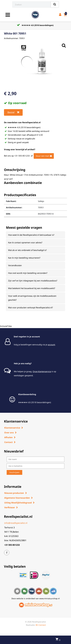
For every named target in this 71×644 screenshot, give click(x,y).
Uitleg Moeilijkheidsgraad (18, 503)
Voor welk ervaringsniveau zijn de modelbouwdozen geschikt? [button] (32, 298)
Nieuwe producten (14, 493)
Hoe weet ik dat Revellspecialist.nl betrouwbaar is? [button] (31, 235)
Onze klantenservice (42, 371)
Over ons (9, 433)
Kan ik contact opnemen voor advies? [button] (25, 242)
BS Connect (41, 625)
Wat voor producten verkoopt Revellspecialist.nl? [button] (31, 307)
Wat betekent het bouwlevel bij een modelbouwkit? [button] (32, 288)
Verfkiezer (10, 507)
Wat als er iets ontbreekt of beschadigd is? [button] (27, 250)
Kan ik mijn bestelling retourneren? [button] (24, 258)
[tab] (35, 235)
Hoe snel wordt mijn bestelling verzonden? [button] (28, 273)
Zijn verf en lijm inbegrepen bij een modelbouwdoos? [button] (33, 281)
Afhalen (8, 437)
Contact (8, 442)
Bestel (13, 112)
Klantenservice (12, 428)
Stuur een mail (44, 156)
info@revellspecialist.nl (16, 523)
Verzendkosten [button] (15, 265)
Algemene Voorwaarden (17, 498)
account (51, 345)
